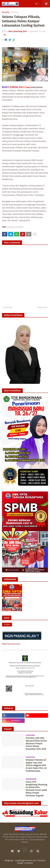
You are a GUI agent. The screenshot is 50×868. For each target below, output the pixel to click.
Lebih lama (42, 308)
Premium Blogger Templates (31, 862)
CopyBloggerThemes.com (25, 861)
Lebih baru (8, 308)
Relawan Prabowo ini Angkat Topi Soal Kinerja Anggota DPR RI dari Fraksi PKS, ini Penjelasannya (36, 765)
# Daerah (15, 12)
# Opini (7, 625)
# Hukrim (19, 227)
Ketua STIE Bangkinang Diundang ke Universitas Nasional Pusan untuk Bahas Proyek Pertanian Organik (36, 789)
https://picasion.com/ (11, 644)
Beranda (6, 12)
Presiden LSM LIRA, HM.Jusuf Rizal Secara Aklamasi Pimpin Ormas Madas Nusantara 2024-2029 (36, 743)
